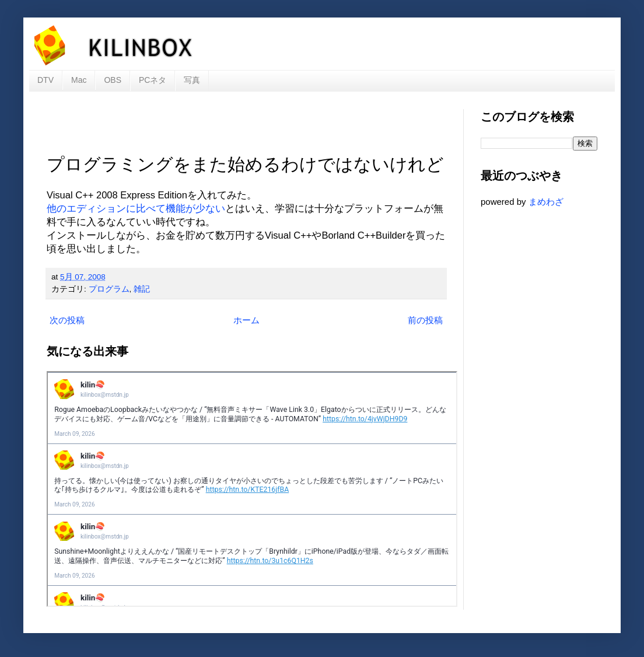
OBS (113, 80)
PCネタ (153, 80)
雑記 (142, 289)
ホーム (246, 320)
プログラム (109, 289)
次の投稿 (67, 320)
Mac (79, 80)
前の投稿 (425, 320)
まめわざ (546, 202)
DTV (45, 80)
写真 (192, 80)
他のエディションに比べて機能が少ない (136, 208)
